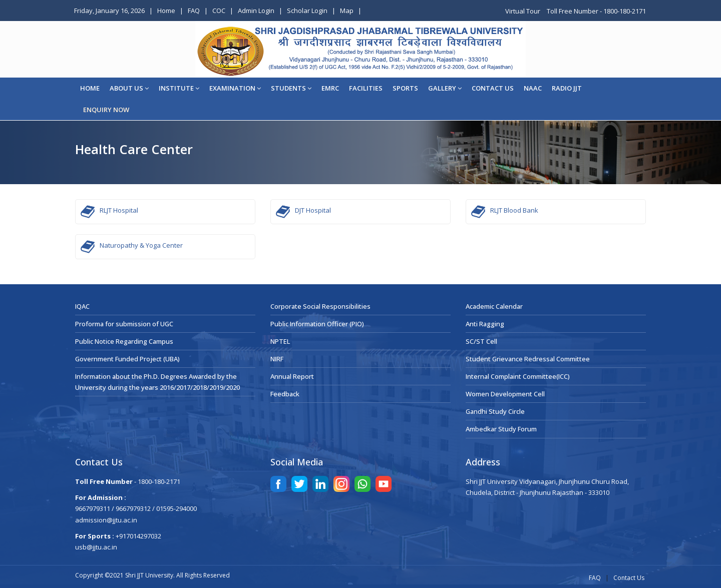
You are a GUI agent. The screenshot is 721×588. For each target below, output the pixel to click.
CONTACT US (493, 88)
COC (219, 11)
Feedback (285, 394)
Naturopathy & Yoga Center (141, 245)
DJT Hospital (313, 210)
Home (166, 11)
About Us (129, 88)
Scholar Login (307, 11)
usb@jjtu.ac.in (96, 547)
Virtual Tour (523, 11)
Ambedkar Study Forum (501, 429)
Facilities (366, 88)
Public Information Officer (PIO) (317, 324)
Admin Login (256, 11)
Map (347, 11)
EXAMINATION (235, 88)
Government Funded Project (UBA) (127, 359)
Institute (179, 88)
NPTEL (280, 341)
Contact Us (629, 578)
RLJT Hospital (119, 210)
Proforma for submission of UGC (124, 324)
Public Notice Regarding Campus (124, 341)
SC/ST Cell (481, 341)
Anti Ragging (485, 324)
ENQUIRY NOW (106, 110)
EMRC (330, 88)
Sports (405, 88)
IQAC (82, 306)
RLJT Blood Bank (514, 210)
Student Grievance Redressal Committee (528, 359)
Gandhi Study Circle (495, 411)
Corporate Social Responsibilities (320, 306)
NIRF (277, 359)
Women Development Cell (505, 394)
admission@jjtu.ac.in (106, 520)
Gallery (445, 88)
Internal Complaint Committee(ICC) (518, 376)
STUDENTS (291, 88)
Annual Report (292, 376)
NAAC (533, 88)
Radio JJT (567, 88)
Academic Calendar (494, 306)
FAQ (194, 11)
